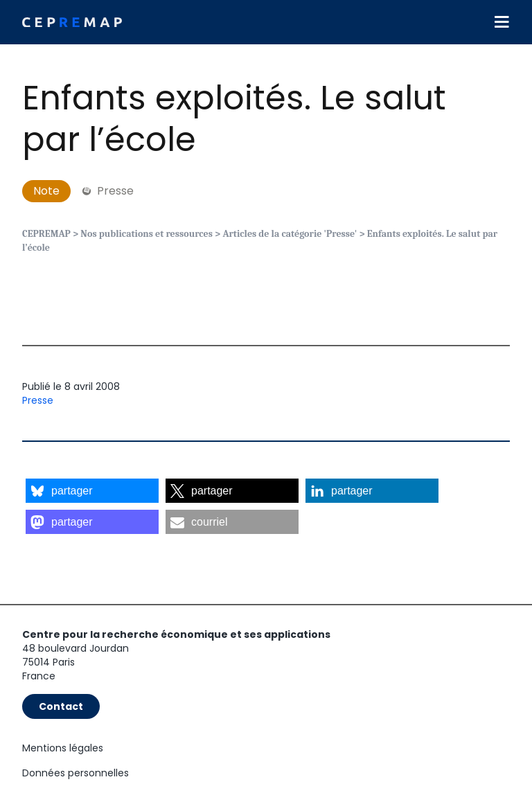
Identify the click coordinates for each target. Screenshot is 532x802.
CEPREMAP (46, 234)
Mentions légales (63, 748)
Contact (61, 706)
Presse (38, 400)
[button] (92, 491)
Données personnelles (76, 773)
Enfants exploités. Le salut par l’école (234, 119)
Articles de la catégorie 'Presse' (290, 234)
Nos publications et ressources (147, 234)
